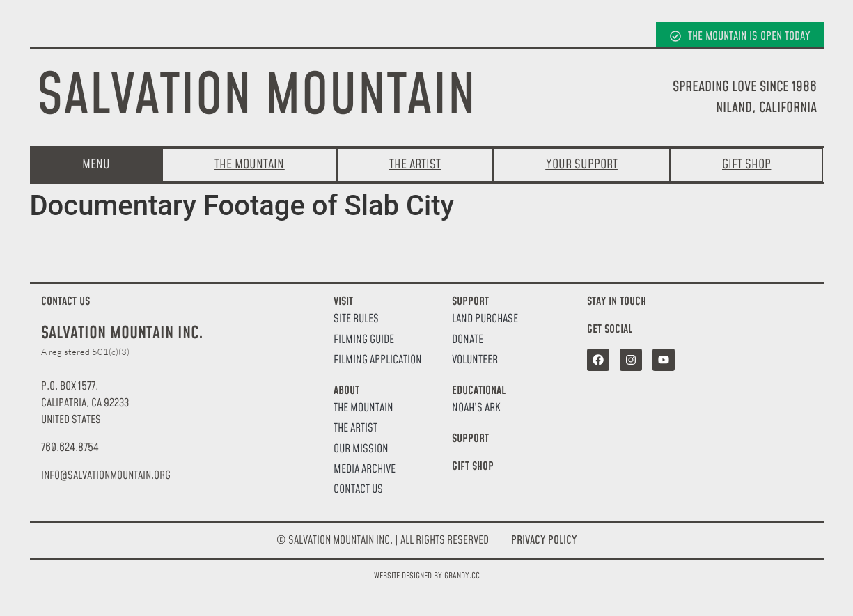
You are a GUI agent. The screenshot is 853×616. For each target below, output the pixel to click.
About (346, 390)
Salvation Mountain (257, 97)
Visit (343, 301)
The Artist (355, 428)
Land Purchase (485, 319)
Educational (479, 390)
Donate (468, 340)
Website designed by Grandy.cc (427, 576)
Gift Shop (473, 466)
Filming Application (378, 360)
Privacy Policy (544, 540)
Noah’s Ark (476, 408)
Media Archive (365, 469)
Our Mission (361, 449)
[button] (106, 475)
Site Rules (356, 319)
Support (470, 301)
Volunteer (475, 360)
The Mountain (363, 408)
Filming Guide (364, 340)
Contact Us (358, 490)
